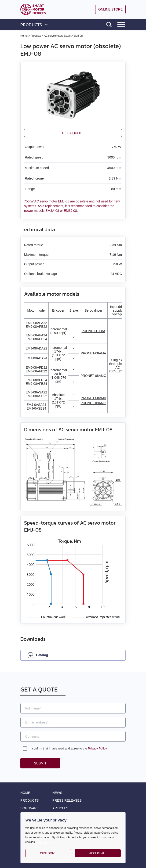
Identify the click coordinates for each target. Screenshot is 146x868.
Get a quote (73, 133)
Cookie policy (110, 833)
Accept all (98, 853)
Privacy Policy (97, 748)
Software (30, 808)
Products (30, 800)
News (57, 793)
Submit (40, 763)
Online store (110, 9)
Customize (48, 853)
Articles (60, 808)
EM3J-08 (70, 211)
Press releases (67, 800)
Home (25, 793)
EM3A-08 (52, 211)
